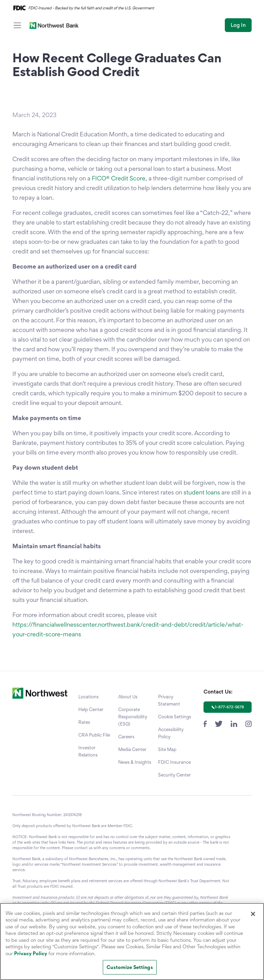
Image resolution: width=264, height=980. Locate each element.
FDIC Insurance (174, 762)
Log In (238, 25)
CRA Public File (94, 735)
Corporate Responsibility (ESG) (133, 717)
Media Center (132, 749)
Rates (84, 722)
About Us (128, 697)
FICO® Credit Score (119, 178)
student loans (202, 492)
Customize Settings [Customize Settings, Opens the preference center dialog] (130, 967)
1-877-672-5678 (229, 707)
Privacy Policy (31, 953)
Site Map (167, 749)
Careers (126, 737)
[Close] (253, 914)
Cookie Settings (175, 717)
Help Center (91, 709)
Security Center (174, 775)
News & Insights (135, 762)
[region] (132, 941)
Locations (89, 697)
